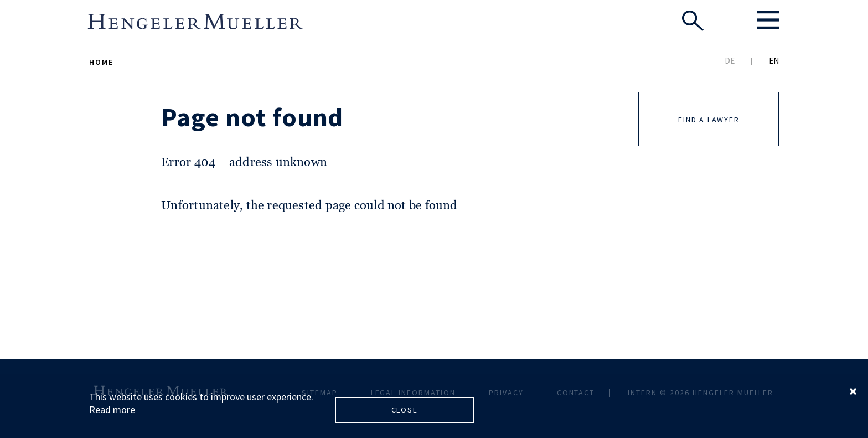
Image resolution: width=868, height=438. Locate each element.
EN (774, 61)
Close (405, 410)
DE (730, 61)
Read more (112, 409)
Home (101, 62)
